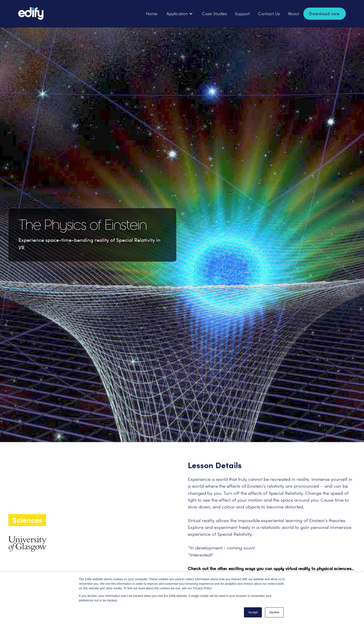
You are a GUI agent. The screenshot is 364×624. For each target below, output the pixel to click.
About (294, 14)
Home (152, 14)
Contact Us (269, 14)
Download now (325, 14)
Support (243, 14)
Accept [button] (253, 612)
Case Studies (214, 14)
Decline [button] (274, 612)
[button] (180, 14)
